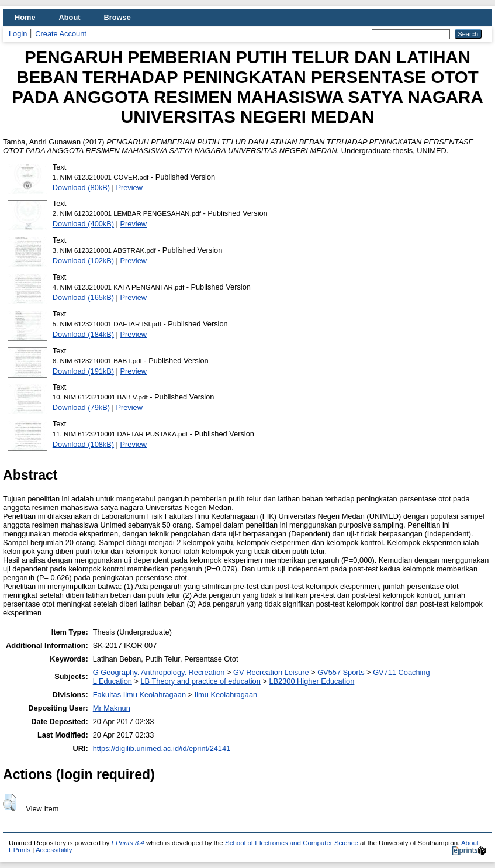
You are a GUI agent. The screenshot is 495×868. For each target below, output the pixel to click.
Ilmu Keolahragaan (226, 695)
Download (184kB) (83, 334)
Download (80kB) (81, 187)
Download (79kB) (81, 407)
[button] (10, 802)
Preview (129, 187)
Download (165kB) (83, 297)
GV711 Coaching (401, 672)
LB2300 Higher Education (311, 681)
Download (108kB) (83, 444)
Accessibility (54, 850)
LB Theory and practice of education (200, 681)
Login (18, 34)
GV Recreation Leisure (271, 672)
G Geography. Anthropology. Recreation (159, 672)
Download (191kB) (83, 371)
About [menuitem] (70, 17)
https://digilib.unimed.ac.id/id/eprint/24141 (162, 748)
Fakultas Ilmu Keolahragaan (139, 695)
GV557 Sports (341, 672)
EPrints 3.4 (127, 843)
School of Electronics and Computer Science (292, 843)
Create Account (61, 34)
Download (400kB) (83, 224)
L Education (112, 681)
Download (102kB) (83, 261)
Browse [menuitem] (117, 17)
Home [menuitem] (25, 17)
